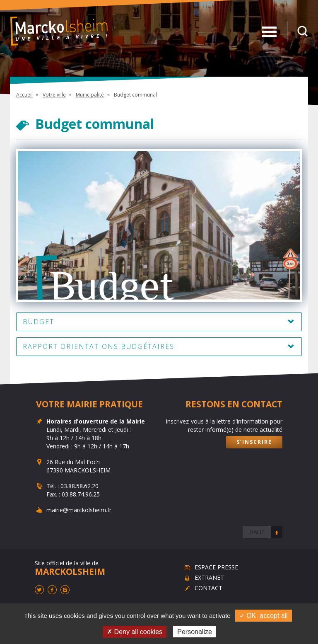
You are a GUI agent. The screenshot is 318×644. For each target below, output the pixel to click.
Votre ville (54, 95)
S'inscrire (254, 442)
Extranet (209, 577)
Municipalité (90, 95)
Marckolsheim (59, 31)
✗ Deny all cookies (135, 632)
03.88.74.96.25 (81, 494)
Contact (208, 588)
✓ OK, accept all (264, 616)
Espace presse (216, 567)
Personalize (195, 632)
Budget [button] (39, 322)
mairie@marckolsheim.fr (79, 510)
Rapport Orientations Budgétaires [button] (99, 346)
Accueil (24, 95)
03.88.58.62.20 (79, 486)
